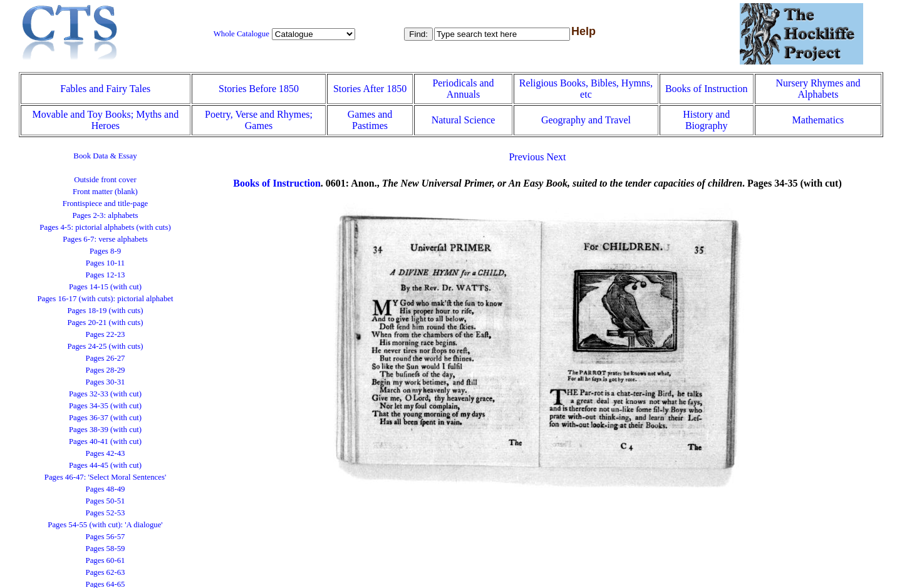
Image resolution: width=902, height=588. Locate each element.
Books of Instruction (707, 89)
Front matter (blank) (105, 192)
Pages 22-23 (106, 334)
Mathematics (818, 120)
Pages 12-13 (106, 275)
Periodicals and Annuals (463, 89)
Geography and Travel (586, 120)
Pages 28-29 (106, 370)
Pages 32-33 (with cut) (105, 394)
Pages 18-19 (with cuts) (105, 311)
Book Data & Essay (105, 156)
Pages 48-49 (106, 489)
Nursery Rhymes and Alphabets (818, 89)
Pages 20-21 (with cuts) (105, 322)
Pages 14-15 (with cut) (105, 287)
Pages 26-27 (106, 358)
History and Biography (706, 120)
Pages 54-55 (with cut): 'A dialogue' (105, 525)
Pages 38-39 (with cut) (105, 430)
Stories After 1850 (370, 89)
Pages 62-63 (106, 572)
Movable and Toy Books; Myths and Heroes (105, 120)
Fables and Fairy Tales (105, 89)
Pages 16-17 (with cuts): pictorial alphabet (105, 299)
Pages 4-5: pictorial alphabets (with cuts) (105, 227)
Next (556, 157)
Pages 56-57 (106, 537)
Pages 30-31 (106, 382)
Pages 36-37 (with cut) (105, 418)
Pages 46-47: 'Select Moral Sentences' (105, 477)
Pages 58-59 (106, 549)
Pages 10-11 (105, 263)
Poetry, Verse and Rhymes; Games (259, 120)
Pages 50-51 (106, 501)
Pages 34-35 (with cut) (105, 406)
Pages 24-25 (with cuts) (105, 346)
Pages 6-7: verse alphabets (105, 239)
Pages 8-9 (105, 251)
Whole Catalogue (241, 34)
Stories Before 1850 (259, 89)
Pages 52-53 (106, 513)
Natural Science (464, 120)
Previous (526, 157)
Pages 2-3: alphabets (105, 215)
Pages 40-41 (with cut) (105, 441)
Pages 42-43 (106, 453)
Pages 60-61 (106, 560)
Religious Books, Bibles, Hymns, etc (586, 89)
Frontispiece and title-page (105, 204)
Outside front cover (105, 180)
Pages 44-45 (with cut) (105, 465)
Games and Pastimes (370, 120)
